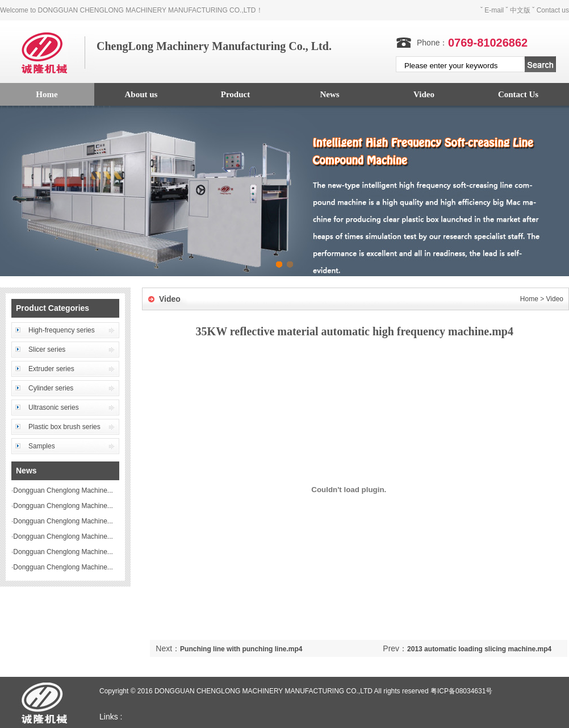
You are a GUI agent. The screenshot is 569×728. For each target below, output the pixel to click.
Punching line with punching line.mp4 (241, 649)
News (329, 94)
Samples (42, 446)
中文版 (520, 10)
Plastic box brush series (64, 427)
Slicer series (47, 350)
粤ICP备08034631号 (461, 691)
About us (141, 94)
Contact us (553, 10)
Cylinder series (51, 388)
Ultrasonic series (54, 407)
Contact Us (518, 94)
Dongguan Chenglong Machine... (63, 490)
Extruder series (51, 369)
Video (424, 94)
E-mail (494, 10)
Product (235, 94)
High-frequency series (62, 330)
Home (529, 299)
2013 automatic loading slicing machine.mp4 (479, 649)
